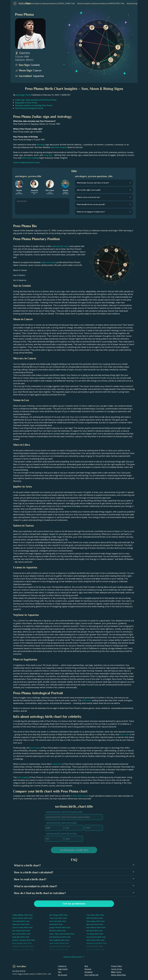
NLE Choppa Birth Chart (58, 915)
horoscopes (35, 748)
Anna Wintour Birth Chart (96, 927)
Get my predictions (74, 904)
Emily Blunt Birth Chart (21, 937)
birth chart (125, 734)
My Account (62, 975)
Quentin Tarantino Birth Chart (24, 940)
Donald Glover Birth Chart (59, 953)
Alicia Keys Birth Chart (95, 924)
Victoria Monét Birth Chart (96, 953)
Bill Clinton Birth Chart (58, 931)
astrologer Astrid (23, 95)
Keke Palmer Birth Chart (96, 940)
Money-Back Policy (118, 975)
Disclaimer (89, 972)
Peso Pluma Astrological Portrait (29, 108)
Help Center (63, 969)
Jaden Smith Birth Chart (95, 950)
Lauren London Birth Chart (22, 927)
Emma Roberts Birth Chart (22, 918)
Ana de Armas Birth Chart (96, 937)
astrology (41, 145)
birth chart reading (30, 158)
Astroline (21, 966)
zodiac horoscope (48, 262)
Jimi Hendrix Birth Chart (21, 931)
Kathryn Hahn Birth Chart (59, 950)
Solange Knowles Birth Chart (23, 950)
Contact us (62, 966)
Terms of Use (117, 969)
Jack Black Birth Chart (95, 931)
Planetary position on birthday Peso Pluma (34, 105)
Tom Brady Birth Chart (21, 921)
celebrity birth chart (60, 246)
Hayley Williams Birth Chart (22, 915)
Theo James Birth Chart (95, 915)
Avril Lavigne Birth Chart (96, 921)
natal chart (86, 700)
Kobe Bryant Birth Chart (21, 953)
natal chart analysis (59, 147)
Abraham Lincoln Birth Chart (23, 946)
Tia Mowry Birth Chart (95, 934)
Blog (86, 966)
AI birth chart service (79, 796)
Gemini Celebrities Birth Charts (27, 163)
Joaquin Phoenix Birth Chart (60, 927)
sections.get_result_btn (74, 850)
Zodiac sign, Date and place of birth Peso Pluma (36, 100)
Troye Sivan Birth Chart (58, 918)
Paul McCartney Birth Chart (60, 946)
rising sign (48, 155)
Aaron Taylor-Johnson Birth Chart (62, 934)
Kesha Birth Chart (56, 924)
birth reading (23, 777)
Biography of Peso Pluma (26, 103)
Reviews (88, 969)
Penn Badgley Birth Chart (22, 943)
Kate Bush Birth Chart (95, 946)
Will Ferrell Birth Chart (95, 918)
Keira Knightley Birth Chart (59, 940)
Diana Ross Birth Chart (21, 924)
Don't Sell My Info (91, 975)
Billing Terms (116, 972)
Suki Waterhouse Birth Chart (60, 937)
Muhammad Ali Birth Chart (96, 943)
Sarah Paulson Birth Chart (59, 943)
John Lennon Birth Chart (21, 934)
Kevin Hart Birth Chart (58, 921)
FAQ (60, 972)
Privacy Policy (116, 966)
